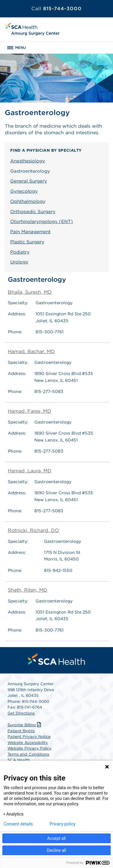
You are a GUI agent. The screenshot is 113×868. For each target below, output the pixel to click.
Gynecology (24, 191)
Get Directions (21, 713)
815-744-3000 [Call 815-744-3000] (56, 9)
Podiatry (20, 252)
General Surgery (29, 181)
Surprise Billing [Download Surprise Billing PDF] (25, 725)
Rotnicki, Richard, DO (33, 530)
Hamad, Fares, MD (30, 411)
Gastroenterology (30, 171)
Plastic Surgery (27, 242)
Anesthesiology (28, 161)
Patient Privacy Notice (29, 737)
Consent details (18, 824)
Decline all (57, 850)
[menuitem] (57, 659)
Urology (19, 262)
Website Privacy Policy (30, 748)
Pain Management (30, 232)
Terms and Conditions (28, 754)
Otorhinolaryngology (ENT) (42, 221)
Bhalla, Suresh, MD (30, 292)
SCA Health (19, 760)
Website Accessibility (28, 743)
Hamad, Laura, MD (30, 471)
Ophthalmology (28, 201)
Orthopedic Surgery (33, 212)
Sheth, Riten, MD (28, 590)
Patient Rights (21, 731)
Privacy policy (63, 824)
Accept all (57, 838)
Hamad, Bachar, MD (31, 351)
